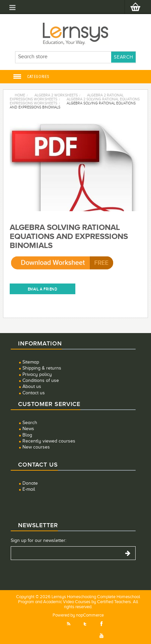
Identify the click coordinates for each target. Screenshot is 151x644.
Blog (27, 435)
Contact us (34, 393)
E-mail (29, 489)
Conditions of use (41, 380)
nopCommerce (90, 615)
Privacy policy (37, 374)
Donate (30, 483)
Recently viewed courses (49, 441)
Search (30, 423)
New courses (36, 447)
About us (32, 386)
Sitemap (31, 362)
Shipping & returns (42, 368)
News (28, 429)
